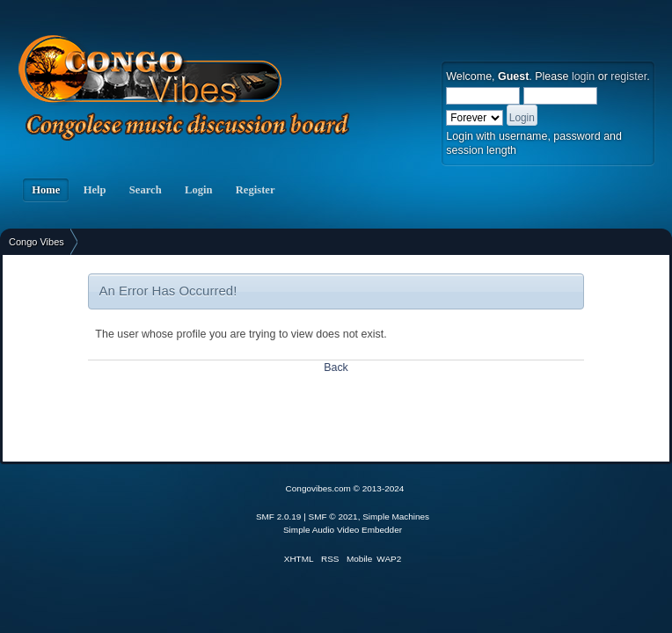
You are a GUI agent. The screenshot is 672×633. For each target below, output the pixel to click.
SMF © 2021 (333, 517)
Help (94, 190)
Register (256, 190)
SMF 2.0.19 (279, 517)
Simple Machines (396, 517)
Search (146, 190)
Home (46, 190)
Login (199, 190)
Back (336, 367)
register (628, 76)
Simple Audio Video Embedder (343, 530)
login (583, 76)
